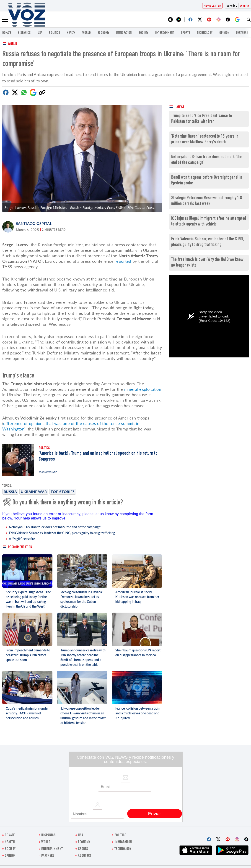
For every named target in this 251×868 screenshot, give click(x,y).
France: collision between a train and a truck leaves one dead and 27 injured (138, 713)
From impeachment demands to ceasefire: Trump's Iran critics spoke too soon (28, 655)
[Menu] (5, 19)
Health (71, 33)
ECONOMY (103, 33)
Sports (186, 33)
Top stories (63, 492)
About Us (84, 856)
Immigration (124, 33)
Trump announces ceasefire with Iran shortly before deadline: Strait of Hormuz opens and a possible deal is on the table (83, 657)
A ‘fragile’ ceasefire (22, 539)
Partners (242, 33)
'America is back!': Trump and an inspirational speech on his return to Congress (98, 456)
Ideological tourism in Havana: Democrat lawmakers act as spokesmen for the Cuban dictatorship (82, 599)
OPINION (224, 33)
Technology (205, 33)
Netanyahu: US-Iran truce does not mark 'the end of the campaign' (55, 527)
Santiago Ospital (34, 223)
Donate (7, 33)
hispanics (24, 33)
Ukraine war (34, 492)
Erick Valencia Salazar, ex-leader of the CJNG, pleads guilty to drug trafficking (62, 533)
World (13, 44)
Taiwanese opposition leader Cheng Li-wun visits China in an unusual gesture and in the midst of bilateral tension (83, 716)
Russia (10, 492)
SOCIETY (144, 33)
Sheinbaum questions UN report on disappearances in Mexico (138, 653)
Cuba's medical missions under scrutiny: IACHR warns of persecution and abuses (27, 713)
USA (40, 33)
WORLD (87, 33)
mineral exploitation (143, 389)
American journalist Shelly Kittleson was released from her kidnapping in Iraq (137, 597)
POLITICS (54, 33)
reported (123, 261)
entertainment (165, 33)
